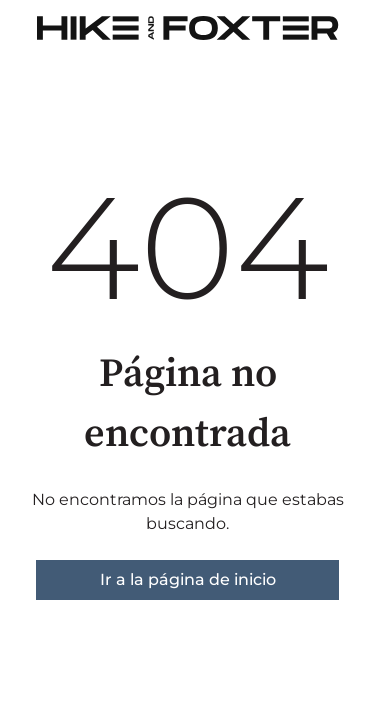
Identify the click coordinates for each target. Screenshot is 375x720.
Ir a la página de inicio (188, 579)
